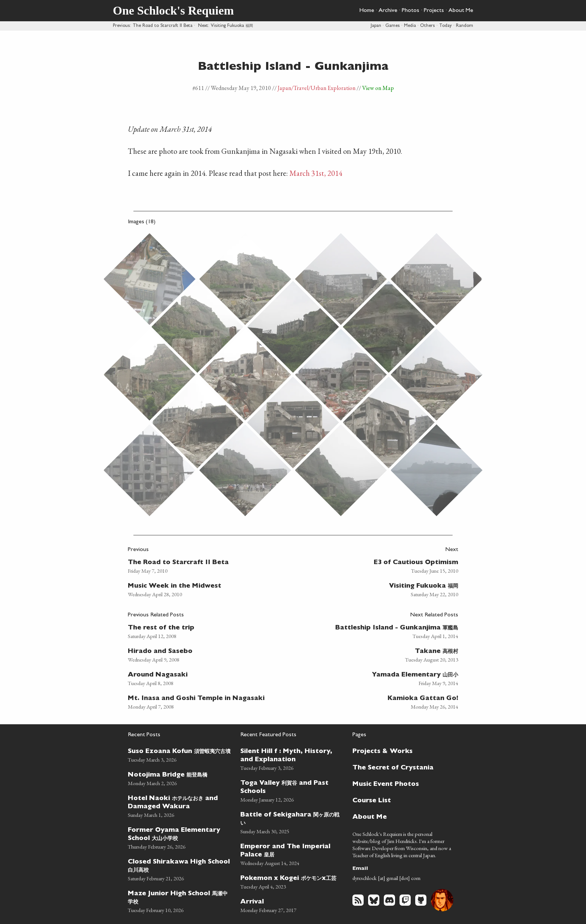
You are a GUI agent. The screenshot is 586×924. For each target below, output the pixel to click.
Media (410, 26)
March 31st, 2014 (316, 173)
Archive (388, 11)
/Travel (300, 88)
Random (465, 26)
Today (445, 26)
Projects (434, 11)
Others (428, 26)
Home (367, 11)
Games (393, 26)
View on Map (378, 88)
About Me (461, 11)
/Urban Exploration (332, 88)
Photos (411, 11)
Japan (376, 26)
